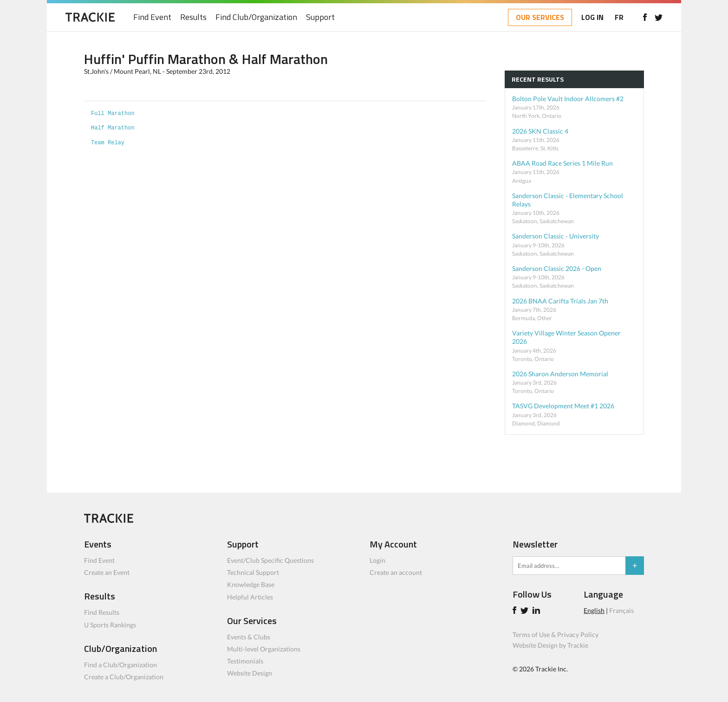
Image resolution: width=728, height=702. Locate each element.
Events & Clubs (249, 637)
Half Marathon (113, 128)
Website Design (250, 673)
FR (619, 17)
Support (320, 17)
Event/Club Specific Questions (270, 560)
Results (193, 17)
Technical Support (253, 572)
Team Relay (108, 143)
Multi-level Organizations (264, 649)
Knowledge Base (251, 584)
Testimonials (245, 661)
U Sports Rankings (110, 625)
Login (377, 560)
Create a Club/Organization (124, 677)
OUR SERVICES (540, 17)
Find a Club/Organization (120, 665)
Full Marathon (113, 114)
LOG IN (592, 17)
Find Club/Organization (256, 17)
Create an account (396, 572)
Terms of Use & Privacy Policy (556, 634)
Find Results (102, 612)
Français (621, 610)
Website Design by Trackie (550, 645)
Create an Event (107, 572)
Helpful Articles (250, 597)
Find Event (152, 17)
